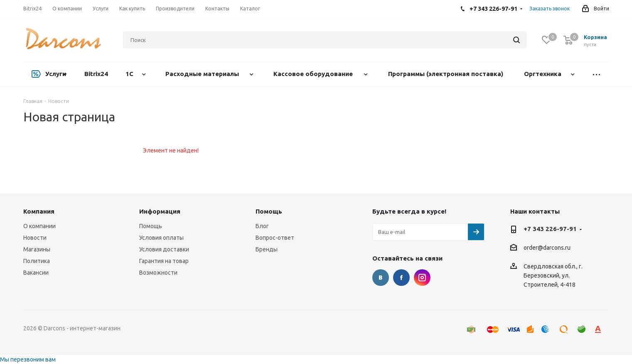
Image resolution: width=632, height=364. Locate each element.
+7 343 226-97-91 (550, 229)
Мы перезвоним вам (28, 359)
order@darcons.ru (547, 248)
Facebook (401, 278)
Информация (160, 211)
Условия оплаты (161, 238)
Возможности (158, 273)
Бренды (267, 249)
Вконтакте (381, 278)
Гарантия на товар (164, 261)
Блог (262, 226)
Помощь (151, 226)
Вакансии (36, 273)
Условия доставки (164, 249)
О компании (39, 226)
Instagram (422, 278)
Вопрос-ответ (275, 238)
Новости (35, 238)
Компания (39, 211)
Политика (37, 261)
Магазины (37, 249)
